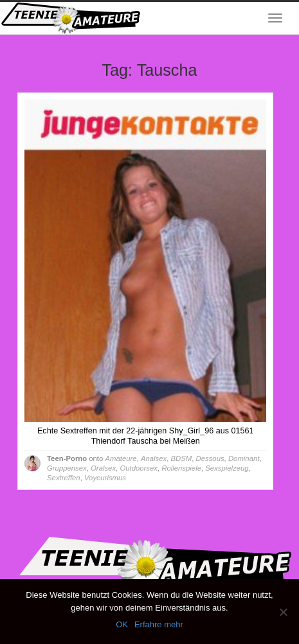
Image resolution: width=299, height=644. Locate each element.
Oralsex (103, 468)
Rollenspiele (181, 468)
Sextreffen (64, 478)
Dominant (244, 458)
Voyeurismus (105, 478)
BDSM (182, 458)
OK (122, 624)
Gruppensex (67, 468)
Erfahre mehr (159, 624)
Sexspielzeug (227, 468)
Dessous (210, 458)
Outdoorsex (139, 468)
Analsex (154, 458)
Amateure (121, 458)
